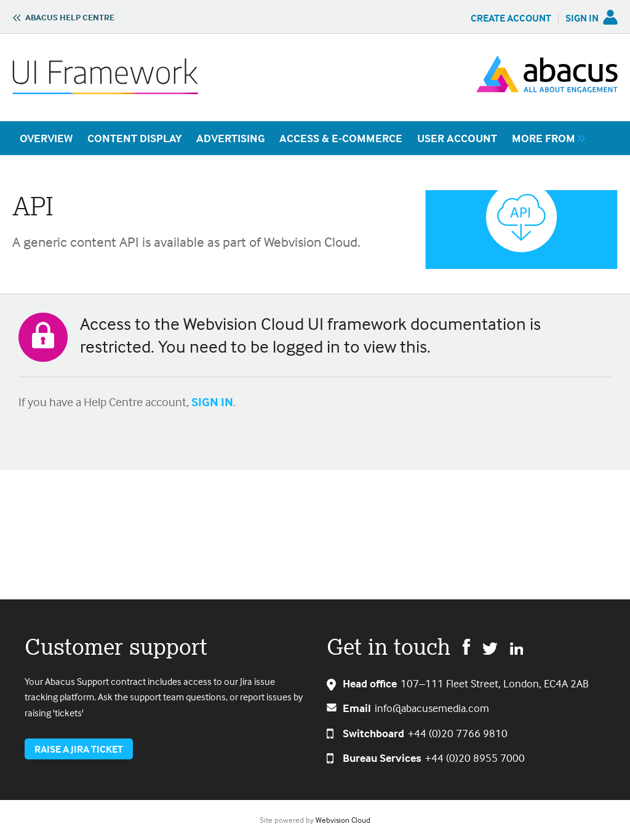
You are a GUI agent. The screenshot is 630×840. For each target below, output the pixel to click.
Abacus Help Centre (70, 17)
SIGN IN (212, 402)
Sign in (582, 18)
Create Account (511, 18)
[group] (545, 138)
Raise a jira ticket (79, 749)
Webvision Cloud (343, 820)
